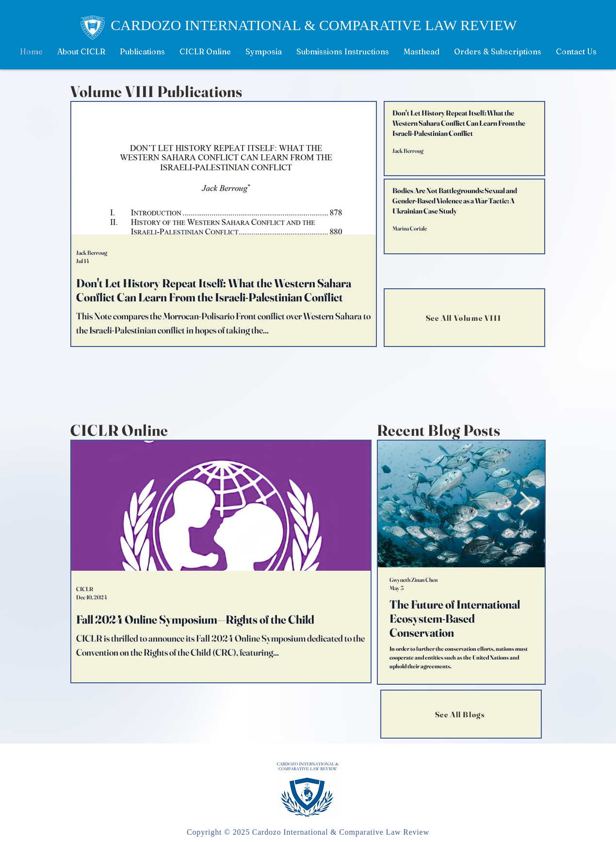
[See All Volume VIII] (464, 318)
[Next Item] (526, 504)
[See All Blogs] (461, 714)
